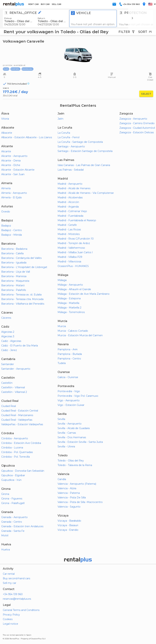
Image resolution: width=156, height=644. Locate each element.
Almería (6, 188)
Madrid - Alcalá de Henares (74, 188)
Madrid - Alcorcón (68, 202)
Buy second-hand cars (16, 578)
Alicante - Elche (11, 165)
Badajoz (6, 226)
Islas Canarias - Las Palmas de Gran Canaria (84, 165)
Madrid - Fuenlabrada (70, 216)
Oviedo (6, 212)
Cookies (8, 619)
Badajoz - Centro (12, 230)
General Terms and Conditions (21, 610)
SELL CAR (57, 4)
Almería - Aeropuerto (14, 193)
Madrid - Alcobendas (70, 197)
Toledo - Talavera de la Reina (75, 465)
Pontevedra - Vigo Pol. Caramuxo (78, 396)
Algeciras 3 (8, 336)
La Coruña (64, 133)
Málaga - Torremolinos (71, 312)
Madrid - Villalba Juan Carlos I (75, 252)
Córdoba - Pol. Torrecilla (15, 457)
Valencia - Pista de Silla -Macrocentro (80, 502)
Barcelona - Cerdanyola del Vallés (21, 258)
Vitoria (5, 119)
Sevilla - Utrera (66, 447)
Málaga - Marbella (68, 303)
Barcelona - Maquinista (15, 281)
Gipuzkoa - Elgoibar (13, 475)
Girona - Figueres (12, 499)
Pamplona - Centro (69, 359)
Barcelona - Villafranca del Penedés (23, 304)
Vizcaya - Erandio (68, 530)
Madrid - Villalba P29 (70, 257)
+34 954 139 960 (13, 594)
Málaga (62, 280)
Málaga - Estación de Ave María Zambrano (84, 294)
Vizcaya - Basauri (68, 525)
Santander (8, 364)
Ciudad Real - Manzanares (17, 415)
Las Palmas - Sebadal (71, 170)
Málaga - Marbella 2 (69, 308)
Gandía (62, 479)
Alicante (6, 151)
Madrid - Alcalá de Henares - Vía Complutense (86, 193)
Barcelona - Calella (12, 253)
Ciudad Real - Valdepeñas (17, 420)
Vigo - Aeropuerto (69, 400)
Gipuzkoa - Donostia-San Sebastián (23, 471)
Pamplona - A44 (68, 349)
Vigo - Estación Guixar (71, 405)
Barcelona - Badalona (14, 249)
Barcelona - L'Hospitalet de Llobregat (24, 267)
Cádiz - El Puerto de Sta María (20, 346)
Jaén (60, 119)
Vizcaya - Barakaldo (69, 521)
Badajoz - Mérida (12, 235)
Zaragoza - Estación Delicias (137, 132)
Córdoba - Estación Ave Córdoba (21, 443)
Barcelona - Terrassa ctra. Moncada (22, 299)
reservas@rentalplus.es (17, 599)
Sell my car (10, 583)
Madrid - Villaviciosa (69, 262)
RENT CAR (34, 4)
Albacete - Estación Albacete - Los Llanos (27, 137)
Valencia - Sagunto (69, 507)
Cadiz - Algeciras (11, 341)
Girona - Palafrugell (13, 503)
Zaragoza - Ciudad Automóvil (137, 128)
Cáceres (6, 318)
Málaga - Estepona (69, 298)
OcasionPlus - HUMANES (73, 266)
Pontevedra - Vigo (69, 391)
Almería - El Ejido (12, 197)
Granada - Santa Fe (13, 531)
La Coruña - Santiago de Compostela (80, 142)
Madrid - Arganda (68, 207)
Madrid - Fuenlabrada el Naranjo (77, 220)
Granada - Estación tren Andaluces (22, 526)
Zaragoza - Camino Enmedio (137, 123)
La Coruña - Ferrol (68, 137)
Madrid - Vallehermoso (71, 248)
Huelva (6, 550)
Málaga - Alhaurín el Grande (74, 289)
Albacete (7, 133)
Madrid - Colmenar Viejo (72, 211)
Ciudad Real (9, 406)
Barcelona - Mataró (13, 285)
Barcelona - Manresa (14, 276)
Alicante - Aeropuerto (14, 156)
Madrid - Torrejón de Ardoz (74, 243)
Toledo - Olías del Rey (71, 461)
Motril (5, 535)
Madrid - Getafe (67, 225)
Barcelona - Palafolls (14, 290)
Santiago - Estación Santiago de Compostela (85, 151)
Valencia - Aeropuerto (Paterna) (77, 484)
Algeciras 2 (8, 332)
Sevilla (61, 419)
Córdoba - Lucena (12, 448)
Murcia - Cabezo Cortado (73, 331)
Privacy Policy (11, 615)
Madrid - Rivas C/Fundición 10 (76, 239)
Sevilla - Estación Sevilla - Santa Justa (80, 442)
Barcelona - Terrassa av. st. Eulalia (21, 295)
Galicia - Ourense (68, 377)
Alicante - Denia (11, 161)
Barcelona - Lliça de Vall (16, 272)
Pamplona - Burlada (70, 354)
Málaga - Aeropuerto (70, 285)
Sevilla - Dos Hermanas (72, 437)
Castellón (7, 383)
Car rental (9, 574)
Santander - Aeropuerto (16, 369)
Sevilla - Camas (67, 433)
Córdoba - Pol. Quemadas (17, 452)
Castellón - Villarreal (13, 387)
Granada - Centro (12, 522)
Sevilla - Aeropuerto (70, 424)
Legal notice (10, 624)
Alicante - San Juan (13, 174)
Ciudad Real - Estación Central (20, 411)
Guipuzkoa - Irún (11, 480)
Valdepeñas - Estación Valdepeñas (22, 424)
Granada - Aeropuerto (14, 517)
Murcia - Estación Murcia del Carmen (80, 335)
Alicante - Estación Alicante (18, 170)
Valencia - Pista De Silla (72, 498)
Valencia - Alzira (67, 488)
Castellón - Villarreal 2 (14, 392)
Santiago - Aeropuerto (71, 146)
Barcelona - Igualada (14, 263)
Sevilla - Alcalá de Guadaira (74, 428)
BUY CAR (45, 4)
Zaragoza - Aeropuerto (133, 119)
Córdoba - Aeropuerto (15, 438)
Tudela (62, 363)
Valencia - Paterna (69, 493)
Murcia (62, 326)
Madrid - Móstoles (69, 234)
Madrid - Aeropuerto (70, 184)
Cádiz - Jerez (9, 350)
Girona (5, 494)
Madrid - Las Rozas (69, 229)
